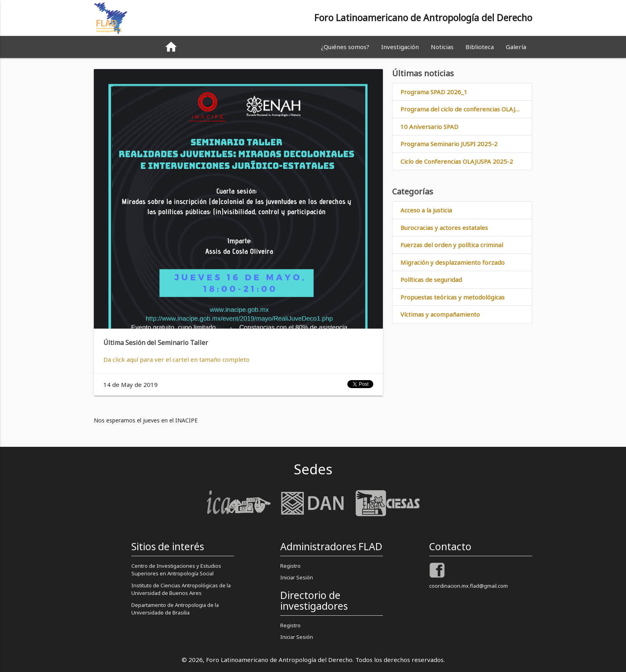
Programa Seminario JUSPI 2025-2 (449, 144)
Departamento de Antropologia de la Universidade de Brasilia (175, 609)
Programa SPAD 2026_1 (434, 92)
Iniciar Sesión (297, 577)
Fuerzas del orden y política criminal (452, 245)
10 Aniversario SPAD (429, 127)
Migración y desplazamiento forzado (453, 262)
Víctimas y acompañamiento (440, 315)
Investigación (400, 47)
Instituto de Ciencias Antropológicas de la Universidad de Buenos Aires (181, 589)
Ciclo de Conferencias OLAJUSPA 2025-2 (457, 161)
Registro (290, 566)
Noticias (442, 47)
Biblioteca (480, 47)
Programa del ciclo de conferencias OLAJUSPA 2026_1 (466, 109)
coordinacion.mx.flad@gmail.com (469, 586)
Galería (516, 47)
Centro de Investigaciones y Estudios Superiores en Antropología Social (176, 570)
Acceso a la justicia (426, 210)
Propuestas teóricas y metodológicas (453, 297)
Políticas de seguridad (431, 280)
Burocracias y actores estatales (444, 228)
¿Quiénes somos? (345, 47)
